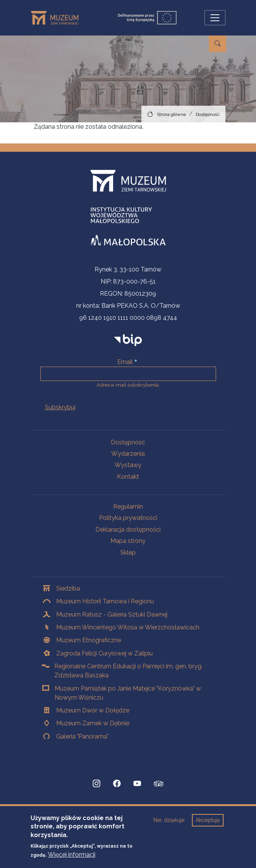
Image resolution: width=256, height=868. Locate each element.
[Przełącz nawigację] (215, 18)
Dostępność (208, 114)
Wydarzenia (128, 454)
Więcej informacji (72, 855)
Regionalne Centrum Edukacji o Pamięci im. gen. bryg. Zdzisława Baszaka (128, 671)
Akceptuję (208, 820)
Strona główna (171, 114)
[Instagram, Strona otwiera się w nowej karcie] (97, 784)
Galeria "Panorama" (82, 736)
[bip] (128, 340)
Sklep (128, 553)
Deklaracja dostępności (128, 530)
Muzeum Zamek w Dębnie (93, 723)
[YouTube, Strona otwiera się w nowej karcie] (137, 784)
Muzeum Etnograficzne (89, 640)
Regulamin (128, 506)
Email (125, 362)
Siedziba (68, 588)
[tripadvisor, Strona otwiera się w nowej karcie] (159, 785)
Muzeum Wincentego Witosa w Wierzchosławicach (128, 627)
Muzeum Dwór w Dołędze (93, 710)
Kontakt (128, 477)
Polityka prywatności (128, 518)
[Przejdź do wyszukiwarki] (218, 44)
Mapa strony (128, 541)
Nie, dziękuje (169, 820)
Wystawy (128, 465)
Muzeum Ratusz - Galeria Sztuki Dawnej (112, 614)
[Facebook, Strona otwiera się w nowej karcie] (117, 784)
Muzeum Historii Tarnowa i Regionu (105, 601)
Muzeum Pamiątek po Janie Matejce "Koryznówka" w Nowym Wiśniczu (128, 693)
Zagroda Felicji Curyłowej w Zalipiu (104, 653)
